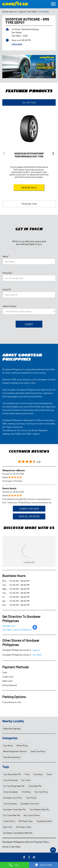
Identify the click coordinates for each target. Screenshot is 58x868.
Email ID (7, 289)
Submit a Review (29, 509)
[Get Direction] (35, 629)
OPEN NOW (17, 44)
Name (6, 256)
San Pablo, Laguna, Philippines (17, 630)
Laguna (22, 12)
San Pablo (32, 12)
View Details (29, 187)
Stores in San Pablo (11, 847)
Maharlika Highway (12, 728)
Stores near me (9, 12)
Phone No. (8, 273)
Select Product (10, 306)
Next (53, 154)
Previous (5, 154)
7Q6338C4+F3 (9, 626)
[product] (29, 311)
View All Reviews (29, 516)
